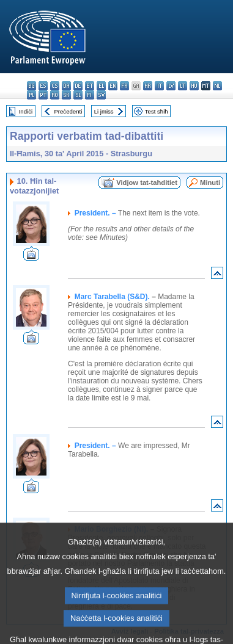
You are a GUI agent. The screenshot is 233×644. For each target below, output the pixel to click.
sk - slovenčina (66, 95)
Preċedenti (68, 111)
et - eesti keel (90, 86)
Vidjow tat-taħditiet (147, 183)
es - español (43, 86)
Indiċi (26, 111)
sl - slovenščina (78, 95)
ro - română (55, 95)
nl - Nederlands (217, 86)
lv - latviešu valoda (171, 86)
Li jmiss (104, 111)
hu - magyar (194, 86)
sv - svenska (101, 95)
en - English (113, 86)
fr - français (124, 86)
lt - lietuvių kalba (183, 86)
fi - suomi (90, 95)
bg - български (31, 86)
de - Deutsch (78, 86)
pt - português (43, 95)
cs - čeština (55, 86)
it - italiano (159, 86)
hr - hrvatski (148, 86)
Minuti (210, 183)
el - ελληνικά (101, 86)
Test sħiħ (157, 111)
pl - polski (31, 95)
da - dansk (66, 86)
